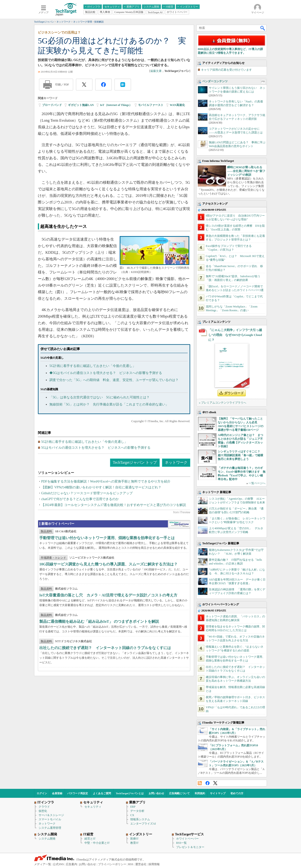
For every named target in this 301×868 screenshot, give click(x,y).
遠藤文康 (156, 71)
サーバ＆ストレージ (51, 815)
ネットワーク (176, 462)
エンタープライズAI (143, 824)
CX (132, 815)
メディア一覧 (43, 864)
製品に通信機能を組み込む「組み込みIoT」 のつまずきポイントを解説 (99, 621)
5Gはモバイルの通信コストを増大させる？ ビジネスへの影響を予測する (96, 448)
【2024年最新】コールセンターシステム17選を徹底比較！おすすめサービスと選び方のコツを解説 (114, 505)
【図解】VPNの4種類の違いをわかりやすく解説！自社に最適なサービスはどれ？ (101, 487)
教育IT (134, 843)
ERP (133, 807)
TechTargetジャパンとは (130, 793)
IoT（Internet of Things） (116, 105)
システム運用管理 (50, 828)
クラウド (44, 807)
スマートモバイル (50, 819)
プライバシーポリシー (112, 864)
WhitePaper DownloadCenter (179, 525)
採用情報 (154, 864)
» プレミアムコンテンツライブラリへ (223, 403)
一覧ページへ (257, 483)
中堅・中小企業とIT (97, 843)
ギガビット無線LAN (81, 105)
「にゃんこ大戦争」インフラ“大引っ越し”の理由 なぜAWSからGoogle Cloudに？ (235, 335)
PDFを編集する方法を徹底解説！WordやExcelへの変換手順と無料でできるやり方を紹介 (106, 481)
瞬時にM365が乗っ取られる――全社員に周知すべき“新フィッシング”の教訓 (246, 171)
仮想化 (43, 811)
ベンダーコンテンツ (215, 81)
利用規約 (200, 793)
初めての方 (237, 793)
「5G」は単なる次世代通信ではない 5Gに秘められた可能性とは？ (99, 397)
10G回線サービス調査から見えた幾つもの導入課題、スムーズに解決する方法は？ (108, 564)
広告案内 (71, 864)
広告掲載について (179, 793)
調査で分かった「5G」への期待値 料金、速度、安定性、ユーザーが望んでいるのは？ (114, 380)
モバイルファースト (151, 105)
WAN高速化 (177, 105)
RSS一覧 (181, 843)
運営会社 (141, 864)
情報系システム (140, 819)
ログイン (42, 793)
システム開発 (47, 839)
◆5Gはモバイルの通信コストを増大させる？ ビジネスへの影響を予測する (106, 373)
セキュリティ (93, 807)
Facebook (208, 783)
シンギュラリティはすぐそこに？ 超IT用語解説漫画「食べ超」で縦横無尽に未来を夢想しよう (240, 455)
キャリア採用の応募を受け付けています (226, 70)
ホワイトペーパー (187, 839)
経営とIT (90, 839)
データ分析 (137, 811)
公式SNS (58, 864)
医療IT (134, 839)
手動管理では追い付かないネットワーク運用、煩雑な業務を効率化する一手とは (107, 538)
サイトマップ (218, 793)
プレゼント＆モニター (190, 847)
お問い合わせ (156, 793)
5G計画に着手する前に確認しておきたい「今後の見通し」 (93, 366)
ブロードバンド (52, 105)
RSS (200, 783)
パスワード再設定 (78, 793)
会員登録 (57, 793)
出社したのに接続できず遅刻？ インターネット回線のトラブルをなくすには (105, 648)
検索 (263, 28)
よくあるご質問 (102, 793)
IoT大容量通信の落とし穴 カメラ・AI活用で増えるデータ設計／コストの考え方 (108, 595)
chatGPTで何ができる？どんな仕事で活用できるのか (80, 499)
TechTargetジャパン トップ (135, 462)
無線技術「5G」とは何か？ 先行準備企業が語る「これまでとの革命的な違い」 (109, 404)
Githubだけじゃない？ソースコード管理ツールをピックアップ (87, 493)
